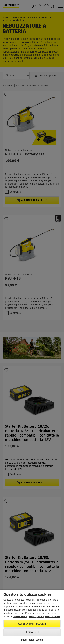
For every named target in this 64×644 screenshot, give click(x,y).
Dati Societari (52, 617)
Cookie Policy (20, 617)
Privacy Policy (36, 617)
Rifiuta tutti (32, 632)
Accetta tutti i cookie (32, 624)
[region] (32, 617)
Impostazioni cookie (32, 640)
